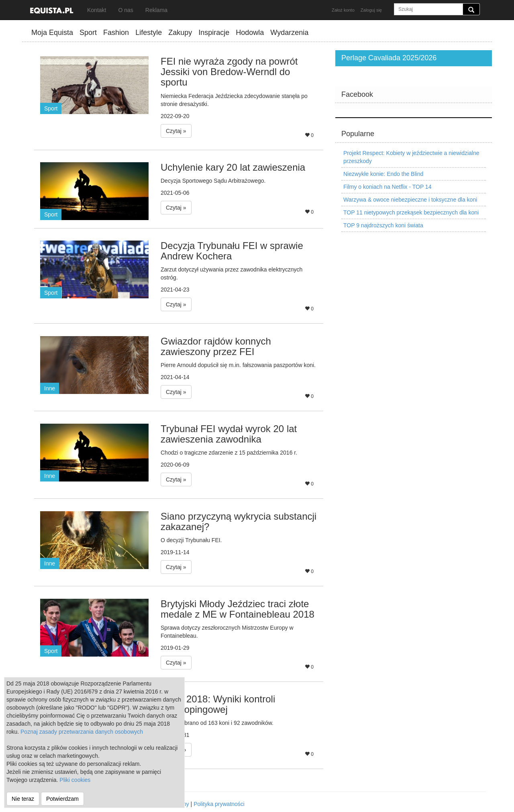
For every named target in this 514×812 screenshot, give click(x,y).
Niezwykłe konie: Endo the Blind (383, 174)
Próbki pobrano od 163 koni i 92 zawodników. (217, 723)
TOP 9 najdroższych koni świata (383, 225)
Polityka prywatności (219, 804)
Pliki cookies (75, 780)
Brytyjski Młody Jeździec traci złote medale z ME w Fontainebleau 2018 (238, 609)
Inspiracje (214, 33)
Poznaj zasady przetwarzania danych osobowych (82, 732)
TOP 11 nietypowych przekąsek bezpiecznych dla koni (411, 212)
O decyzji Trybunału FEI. (191, 540)
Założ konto (343, 10)
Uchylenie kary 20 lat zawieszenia (233, 167)
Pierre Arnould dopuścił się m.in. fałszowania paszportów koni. (238, 365)
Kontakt (97, 10)
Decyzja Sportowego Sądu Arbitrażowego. (213, 181)
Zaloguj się (371, 10)
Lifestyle (149, 33)
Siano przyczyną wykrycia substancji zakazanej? (239, 521)
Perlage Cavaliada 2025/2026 (389, 58)
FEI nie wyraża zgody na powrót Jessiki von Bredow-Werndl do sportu (229, 72)
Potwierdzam (62, 799)
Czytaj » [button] (176, 131)
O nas (125, 10)
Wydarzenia (289, 33)
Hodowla (250, 33)
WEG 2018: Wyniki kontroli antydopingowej (218, 704)
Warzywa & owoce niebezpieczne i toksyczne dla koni (410, 200)
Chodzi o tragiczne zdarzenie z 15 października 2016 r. (229, 453)
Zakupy (180, 33)
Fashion (116, 33)
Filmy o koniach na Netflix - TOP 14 (387, 187)
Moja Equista (52, 33)
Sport (88, 33)
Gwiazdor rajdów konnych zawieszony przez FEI (216, 346)
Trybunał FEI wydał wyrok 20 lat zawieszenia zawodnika (229, 434)
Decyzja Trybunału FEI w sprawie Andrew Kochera (232, 251)
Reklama (156, 10)
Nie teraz (23, 799)
